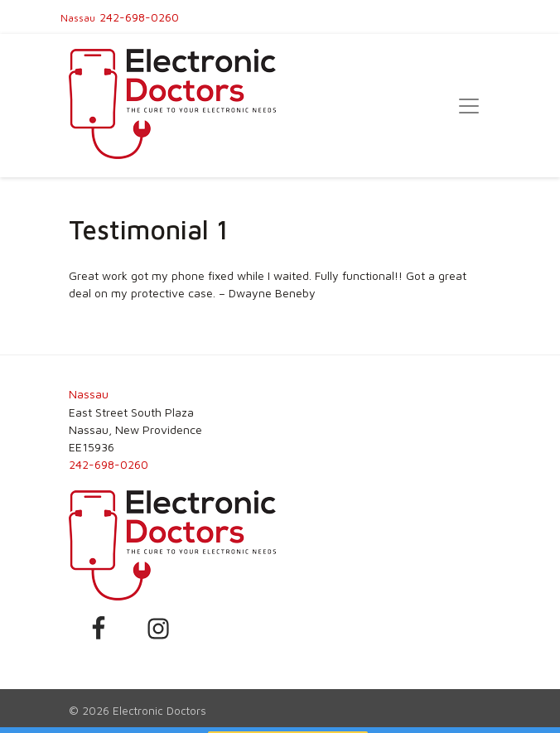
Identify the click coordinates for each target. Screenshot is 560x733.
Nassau (78, 18)
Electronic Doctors (159, 711)
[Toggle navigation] (469, 106)
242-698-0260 (139, 17)
